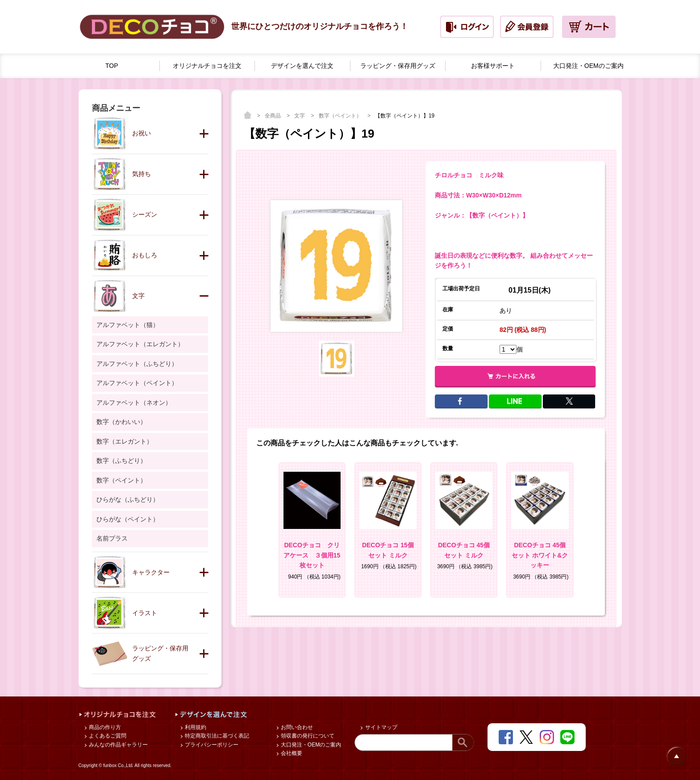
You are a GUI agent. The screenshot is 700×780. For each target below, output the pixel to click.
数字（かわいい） (121, 422)
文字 (300, 116)
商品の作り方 (104, 727)
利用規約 (195, 727)
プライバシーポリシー (211, 745)
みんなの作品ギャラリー (118, 745)
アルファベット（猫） (128, 325)
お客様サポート (493, 66)
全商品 (273, 116)
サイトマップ (380, 727)
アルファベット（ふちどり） (137, 364)
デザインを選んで (302, 66)
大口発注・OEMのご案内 (310, 745)
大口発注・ (588, 66)
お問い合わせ (296, 727)
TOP (112, 66)
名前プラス (112, 538)
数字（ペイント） (341, 116)
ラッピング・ (398, 66)
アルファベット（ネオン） (134, 403)
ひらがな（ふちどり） (128, 499)
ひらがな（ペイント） (128, 519)
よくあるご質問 (107, 736)
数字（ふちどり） (121, 461)
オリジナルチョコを (207, 66)
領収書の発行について (307, 736)
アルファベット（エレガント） (140, 344)
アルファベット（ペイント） (137, 383)
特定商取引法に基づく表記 (216, 736)
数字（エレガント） (125, 441)
